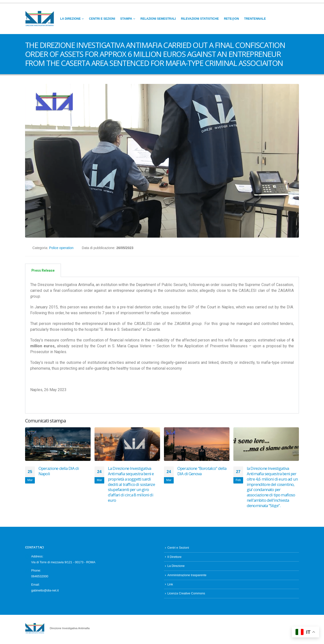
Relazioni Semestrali (158, 19)
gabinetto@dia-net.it (45, 592)
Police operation (61, 248)
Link (170, 586)
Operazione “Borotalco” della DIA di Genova (202, 471)
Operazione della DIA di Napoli (59, 471)
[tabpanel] (162, 345)
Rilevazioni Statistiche (200, 19)
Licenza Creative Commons (186, 596)
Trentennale (255, 19)
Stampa (126, 19)
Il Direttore (174, 559)
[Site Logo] (40, 19)
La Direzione (70, 19)
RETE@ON (231, 19)
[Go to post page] (58, 444)
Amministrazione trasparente (187, 577)
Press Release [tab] (43, 270)
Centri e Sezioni (102, 19)
